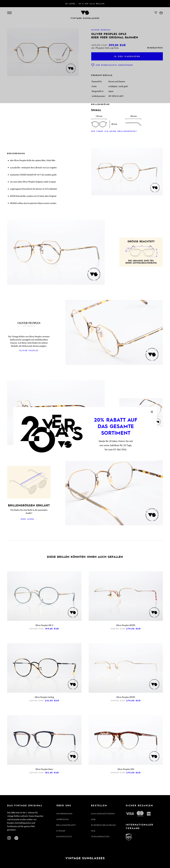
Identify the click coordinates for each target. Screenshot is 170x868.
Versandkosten (100, 836)
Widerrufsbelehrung (102, 825)
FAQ (93, 831)
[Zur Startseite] (85, 858)
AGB (93, 819)
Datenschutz (64, 836)
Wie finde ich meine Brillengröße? (114, 131)
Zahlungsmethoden (102, 814)
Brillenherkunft (66, 825)
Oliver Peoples (29, 350)
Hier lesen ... (29, 519)
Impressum (63, 819)
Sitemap (61, 831)
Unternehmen (64, 814)
